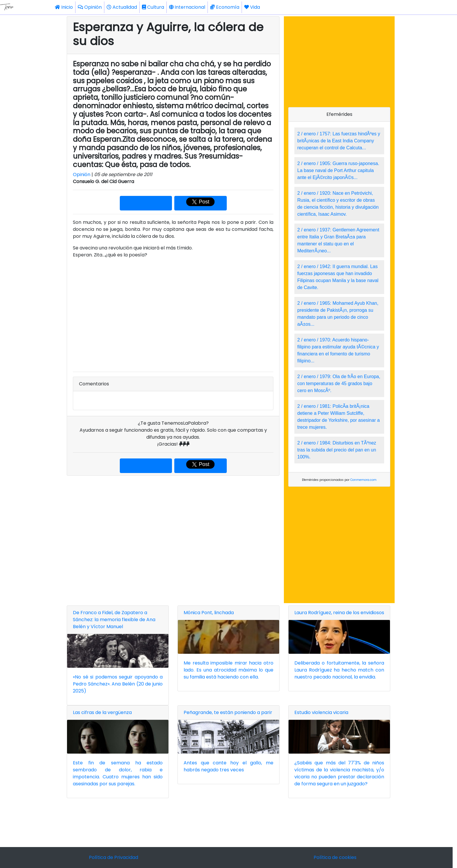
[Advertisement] (173, 539)
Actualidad (122, 7)
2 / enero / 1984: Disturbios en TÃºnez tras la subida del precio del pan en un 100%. (337, 450)
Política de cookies (335, 857)
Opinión (90, 7)
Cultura (153, 7)
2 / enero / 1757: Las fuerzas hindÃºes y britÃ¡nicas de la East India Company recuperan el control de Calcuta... (339, 141)
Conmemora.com (363, 480)
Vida (252, 7)
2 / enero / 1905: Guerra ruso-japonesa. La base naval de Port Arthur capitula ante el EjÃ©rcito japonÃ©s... (338, 170)
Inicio (64, 7)
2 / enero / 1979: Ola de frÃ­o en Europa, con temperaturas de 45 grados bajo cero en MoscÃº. (339, 383)
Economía (225, 7)
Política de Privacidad (114, 857)
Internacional (187, 7)
